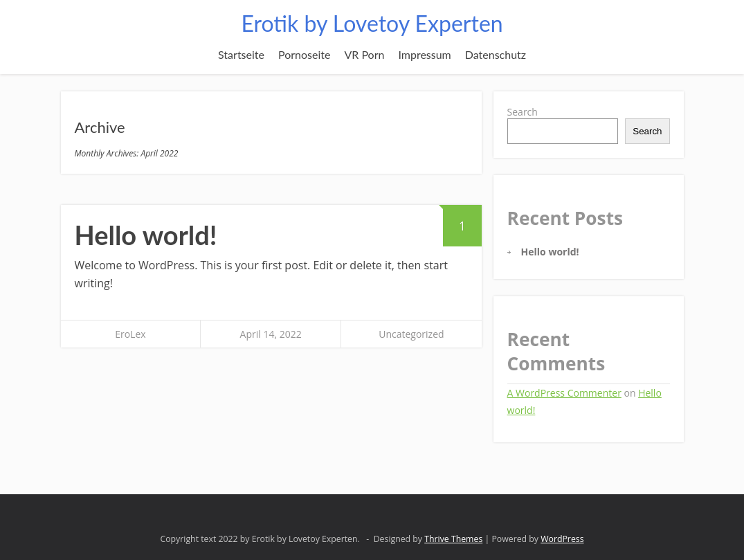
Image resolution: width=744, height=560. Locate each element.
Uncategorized (411, 334)
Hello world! (146, 235)
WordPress (562, 539)
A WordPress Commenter (564, 393)
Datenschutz (496, 54)
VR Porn (364, 54)
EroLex (130, 334)
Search (523, 112)
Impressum (424, 54)
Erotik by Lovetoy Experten (372, 23)
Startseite (241, 54)
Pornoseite (304, 54)
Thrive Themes (453, 539)
